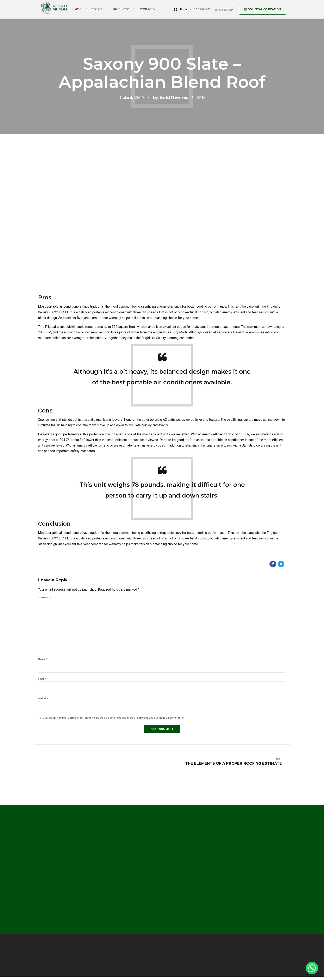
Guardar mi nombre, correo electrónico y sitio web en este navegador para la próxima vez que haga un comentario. (114, 718)
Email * (42, 679)
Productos (121, 9)
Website (43, 698)
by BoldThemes (171, 97)
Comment (45, 598)
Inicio (78, 9)
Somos (97, 9)
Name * (43, 659)
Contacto (147, 9)
